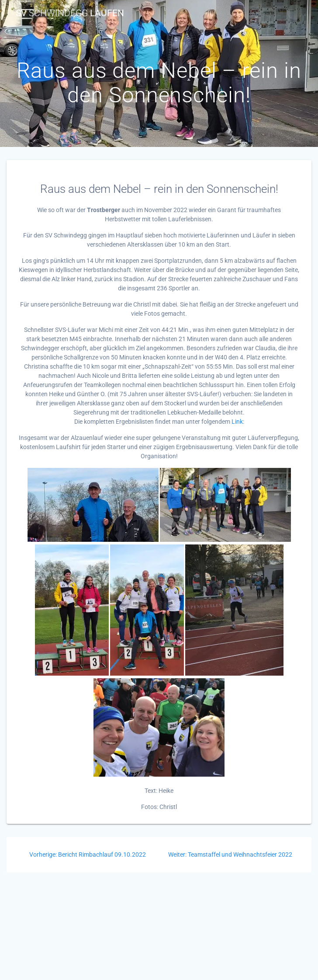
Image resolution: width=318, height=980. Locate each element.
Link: (238, 422)
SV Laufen (70, 13)
